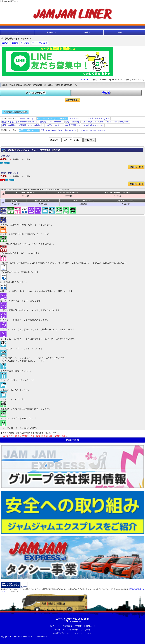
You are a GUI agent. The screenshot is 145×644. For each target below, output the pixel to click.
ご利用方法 (86, 32)
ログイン (6, 43)
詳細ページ (135, 167)
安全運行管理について (62, 633)
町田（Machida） (9, 125)
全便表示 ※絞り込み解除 (15, 112)
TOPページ (86, 80)
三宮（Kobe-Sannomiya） (52, 130)
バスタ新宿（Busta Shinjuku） (97, 118)
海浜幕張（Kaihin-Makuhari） (31, 125)
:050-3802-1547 (72, 619)
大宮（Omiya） (76, 118)
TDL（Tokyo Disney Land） (93, 122)
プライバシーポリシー (83, 633)
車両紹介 (79, 626)
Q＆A (120, 32)
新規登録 (15, 43)
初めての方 (52, 32)
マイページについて (40, 43)
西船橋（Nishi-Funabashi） (52, 122)
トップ (17, 32)
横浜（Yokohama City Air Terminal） (52, 118)
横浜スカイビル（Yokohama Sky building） (20, 122)
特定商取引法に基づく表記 (79, 630)
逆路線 (106, 93)
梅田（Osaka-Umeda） (29, 130)
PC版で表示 (72, 440)
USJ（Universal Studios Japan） (93, 130)
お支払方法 (67, 626)
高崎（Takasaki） (72, 122)
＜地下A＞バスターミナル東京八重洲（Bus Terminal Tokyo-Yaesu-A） (75, 125)
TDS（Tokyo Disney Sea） (118, 122)
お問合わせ (91, 626)
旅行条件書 (60, 630)
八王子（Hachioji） (27, 118)
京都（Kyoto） (71, 130)
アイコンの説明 (35, 93)
